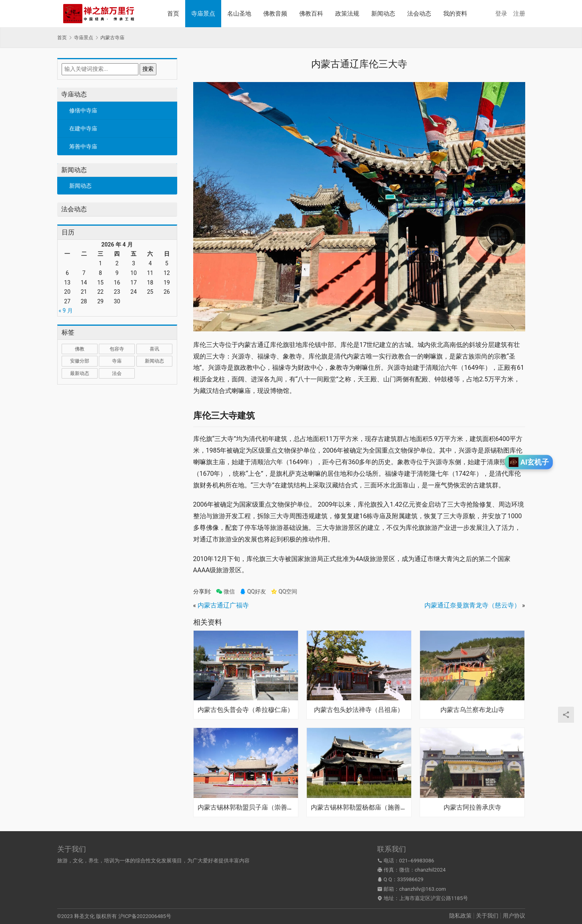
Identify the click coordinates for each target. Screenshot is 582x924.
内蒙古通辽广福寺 (223, 605)
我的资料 (455, 14)
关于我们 (487, 916)
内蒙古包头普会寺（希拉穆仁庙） (246, 710)
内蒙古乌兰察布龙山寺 (472, 710)
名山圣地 (239, 14)
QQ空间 (284, 592)
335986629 (410, 879)
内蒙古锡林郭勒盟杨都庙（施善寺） (359, 808)
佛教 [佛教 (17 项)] (80, 349)
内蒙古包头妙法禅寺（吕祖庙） (359, 710)
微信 (225, 592)
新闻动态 (383, 14)
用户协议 (514, 916)
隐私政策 (460, 916)
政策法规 (347, 14)
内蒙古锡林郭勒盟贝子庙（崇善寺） (246, 808)
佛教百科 (311, 14)
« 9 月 (66, 311)
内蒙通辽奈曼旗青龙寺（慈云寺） (472, 605)
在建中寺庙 (83, 128)
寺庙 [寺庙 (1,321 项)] (117, 361)
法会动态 (419, 14)
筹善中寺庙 (83, 146)
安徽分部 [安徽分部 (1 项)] (80, 361)
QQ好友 (253, 592)
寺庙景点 (203, 14)
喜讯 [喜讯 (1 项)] (154, 349)
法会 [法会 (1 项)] (117, 373)
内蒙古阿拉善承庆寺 (472, 808)
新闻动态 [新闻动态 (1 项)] (154, 361)
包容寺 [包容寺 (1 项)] (117, 349)
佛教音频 (275, 14)
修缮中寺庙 (83, 110)
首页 (173, 14)
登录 (501, 14)
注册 (519, 14)
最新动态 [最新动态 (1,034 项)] (80, 373)
